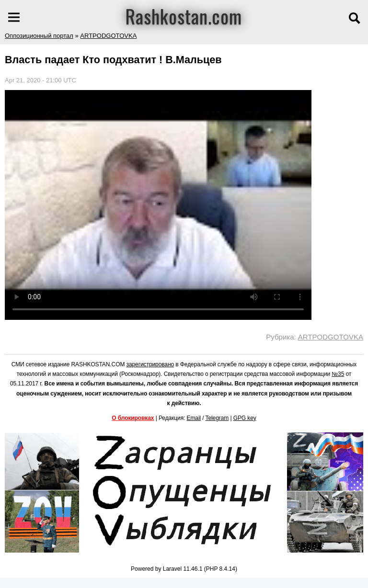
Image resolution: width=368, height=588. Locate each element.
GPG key (245, 418)
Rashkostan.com (184, 16)
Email (194, 418)
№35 (338, 374)
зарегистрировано (150, 364)
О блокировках (133, 418)
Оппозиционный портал (39, 36)
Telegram (217, 418)
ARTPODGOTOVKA (108, 36)
